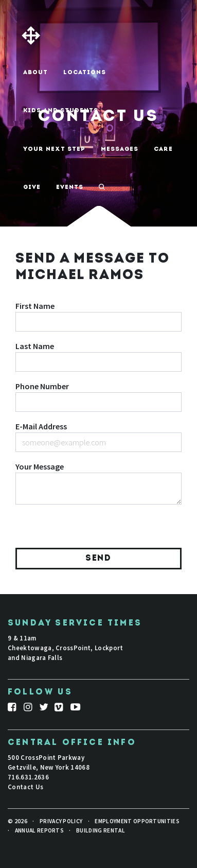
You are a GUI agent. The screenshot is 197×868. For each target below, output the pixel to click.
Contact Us (25, 787)
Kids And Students (61, 111)
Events (70, 187)
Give (32, 187)
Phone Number (42, 386)
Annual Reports (39, 830)
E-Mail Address (41, 426)
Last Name (35, 346)
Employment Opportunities (137, 821)
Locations (85, 73)
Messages (120, 149)
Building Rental (101, 830)
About (35, 73)
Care (163, 149)
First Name (35, 306)
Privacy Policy (61, 821)
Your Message (40, 466)
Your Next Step (54, 149)
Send (98, 559)
